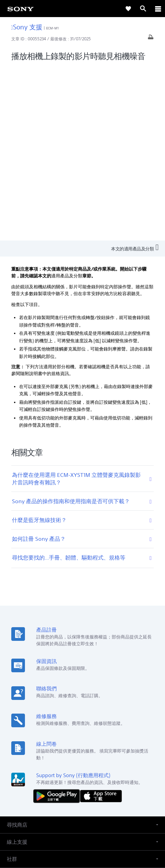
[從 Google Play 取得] (58, 621)
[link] (20, 9)
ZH (30, 728)
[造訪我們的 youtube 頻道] (90, 780)
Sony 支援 (27, 27)
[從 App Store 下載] (101, 621)
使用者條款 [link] (82, 820)
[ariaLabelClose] (158, 9)
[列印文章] (151, 39)
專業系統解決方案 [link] (47, 763)
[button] (82, 650)
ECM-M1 (53, 28)
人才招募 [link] (104, 763)
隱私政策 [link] (82, 828)
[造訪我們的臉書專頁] (75, 780)
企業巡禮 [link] (80, 763)
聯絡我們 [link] (127, 763)
